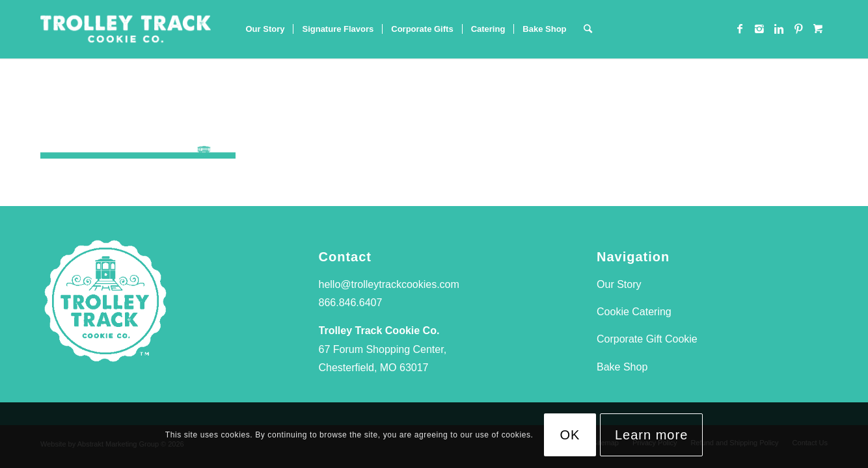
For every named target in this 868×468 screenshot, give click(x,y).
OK (570, 435)
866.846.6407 (351, 303)
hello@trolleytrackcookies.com (389, 284)
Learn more (651, 435)
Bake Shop (622, 367)
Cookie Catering (634, 312)
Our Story (619, 284)
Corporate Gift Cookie (647, 339)
